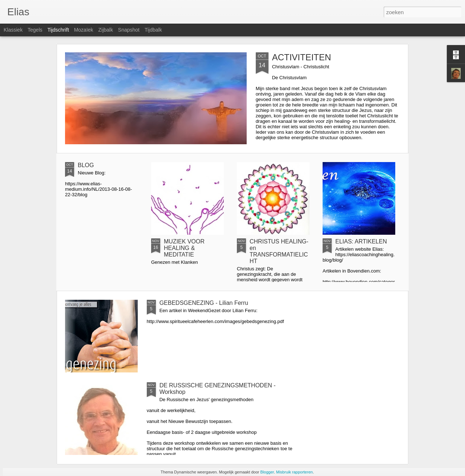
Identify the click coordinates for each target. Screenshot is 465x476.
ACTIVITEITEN (302, 57)
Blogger (267, 472)
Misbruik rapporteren (294, 472)
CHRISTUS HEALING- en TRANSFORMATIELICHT (279, 251)
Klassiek (13, 30)
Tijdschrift (58, 30)
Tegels (35, 30)
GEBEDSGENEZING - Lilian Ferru (204, 303)
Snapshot (129, 30)
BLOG (86, 165)
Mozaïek (84, 30)
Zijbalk (105, 30)
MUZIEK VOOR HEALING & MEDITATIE (184, 248)
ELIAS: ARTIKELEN (361, 241)
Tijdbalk (153, 30)
